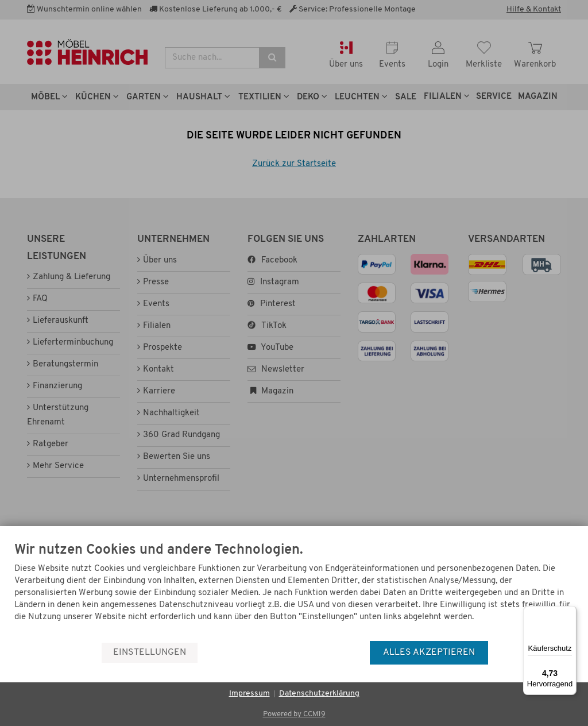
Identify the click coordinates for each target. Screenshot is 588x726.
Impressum (249, 694)
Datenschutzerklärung (319, 694)
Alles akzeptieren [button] (429, 652)
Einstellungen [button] (150, 652)
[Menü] (570, 613)
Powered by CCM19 (294, 714)
